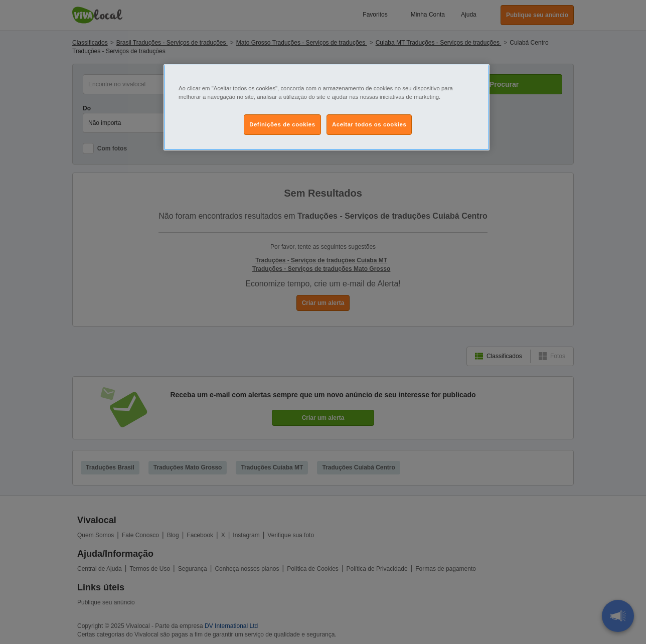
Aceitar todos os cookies (369, 124)
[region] (327, 107)
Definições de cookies (282, 124)
